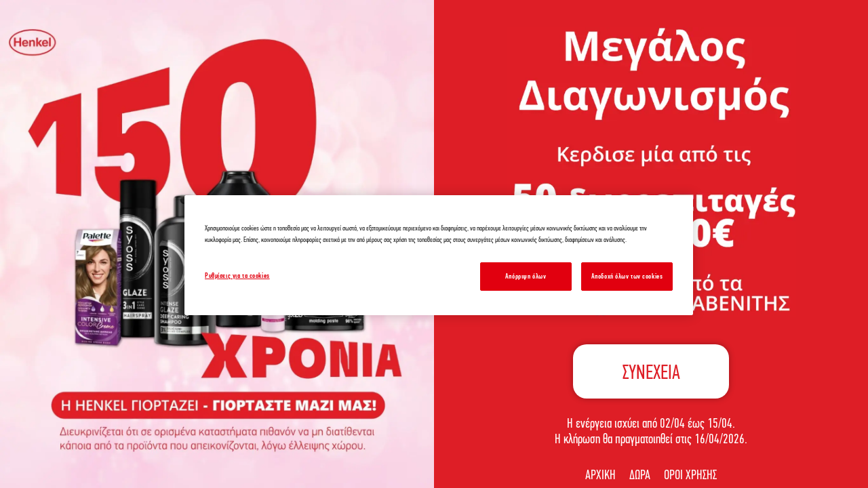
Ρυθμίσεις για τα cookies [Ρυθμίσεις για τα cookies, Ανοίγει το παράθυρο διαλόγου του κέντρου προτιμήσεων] (237, 275)
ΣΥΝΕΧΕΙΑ (651, 372)
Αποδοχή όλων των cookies (627, 276)
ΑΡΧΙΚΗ (600, 474)
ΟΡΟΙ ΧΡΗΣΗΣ (690, 474)
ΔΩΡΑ (640, 474)
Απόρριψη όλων (526, 276)
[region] (439, 255)
